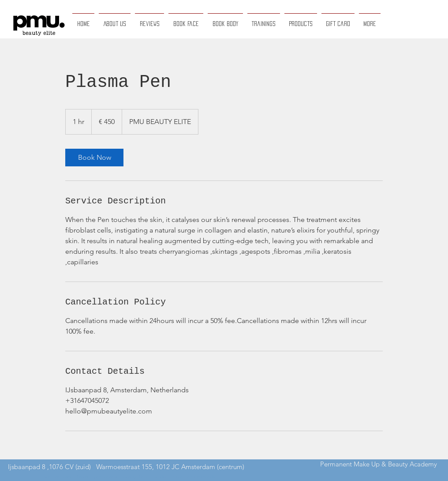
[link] (94, 158)
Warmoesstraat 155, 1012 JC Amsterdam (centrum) (170, 467)
